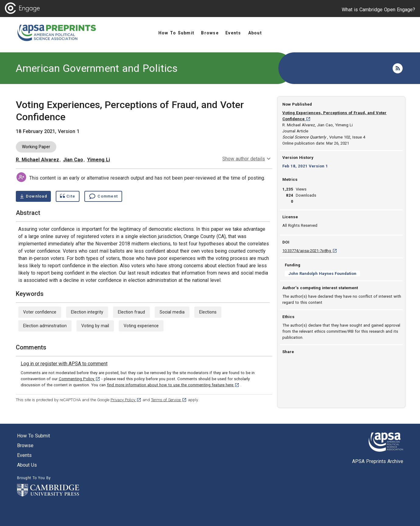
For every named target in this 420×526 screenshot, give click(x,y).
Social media (172, 312)
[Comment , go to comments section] (103, 196)
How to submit (34, 436)
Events (24, 455)
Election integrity (87, 312)
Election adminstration (45, 326)
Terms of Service (169, 400)
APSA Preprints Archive (378, 461)
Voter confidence (40, 312)
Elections (208, 312)
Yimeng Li (99, 160)
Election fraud (131, 312)
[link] (64, 364)
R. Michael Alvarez (37, 160)
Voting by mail (95, 326)
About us (27, 465)
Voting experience (141, 326)
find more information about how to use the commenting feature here (173, 385)
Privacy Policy (126, 400)
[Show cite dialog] (68, 196)
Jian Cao (73, 160)
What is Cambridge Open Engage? (378, 10)
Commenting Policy (79, 379)
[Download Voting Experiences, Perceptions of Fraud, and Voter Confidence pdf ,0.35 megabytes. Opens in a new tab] (33, 196)
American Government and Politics (97, 68)
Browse (25, 445)
